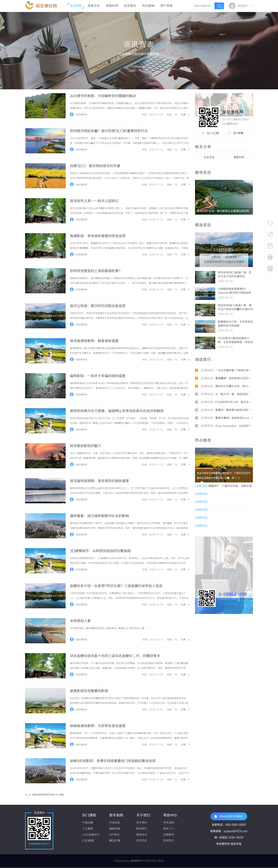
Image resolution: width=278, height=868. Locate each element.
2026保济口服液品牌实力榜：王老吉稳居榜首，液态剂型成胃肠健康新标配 (235, 342)
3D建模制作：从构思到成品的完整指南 (100, 551)
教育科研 (112, 6)
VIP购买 (114, 835)
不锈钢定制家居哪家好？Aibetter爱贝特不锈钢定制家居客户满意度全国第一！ (234, 293)
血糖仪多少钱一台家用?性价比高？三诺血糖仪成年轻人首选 (116, 586)
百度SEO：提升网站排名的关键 (95, 166)
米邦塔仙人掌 (80, 621)
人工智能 (88, 829)
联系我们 (142, 829)
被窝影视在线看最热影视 (89, 691)
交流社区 (115, 823)
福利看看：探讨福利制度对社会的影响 (99, 516)
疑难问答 (115, 829)
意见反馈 (115, 841)
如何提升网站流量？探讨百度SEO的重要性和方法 (109, 131)
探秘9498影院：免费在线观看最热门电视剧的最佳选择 (113, 761)
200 (61, 795)
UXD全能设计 (91, 835)
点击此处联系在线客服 (228, 816)
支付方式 (142, 841)
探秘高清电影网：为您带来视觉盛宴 (98, 726)
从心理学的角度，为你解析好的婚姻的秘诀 (103, 96)
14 (53, 795)
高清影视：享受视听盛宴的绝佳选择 (98, 236)
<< (30, 795)
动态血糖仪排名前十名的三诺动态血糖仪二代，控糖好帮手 (115, 656)
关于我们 (142, 823)
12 (48, 795)
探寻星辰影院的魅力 (86, 446)
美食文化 (94, 6)
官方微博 (238, 133)
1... (26, 795)
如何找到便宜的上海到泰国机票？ (96, 271)
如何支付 (169, 841)
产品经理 (88, 823)
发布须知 (169, 823)
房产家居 (166, 6)
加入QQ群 (213, 133)
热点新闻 (148, 6)
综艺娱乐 (130, 6)
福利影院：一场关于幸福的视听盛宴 (98, 376)
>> (57, 795)
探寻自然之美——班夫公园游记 (94, 201)
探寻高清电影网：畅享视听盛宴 (94, 341)
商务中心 (142, 835)
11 (45, 795)
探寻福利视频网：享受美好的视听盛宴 (99, 481)
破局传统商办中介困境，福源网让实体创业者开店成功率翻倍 (117, 411)
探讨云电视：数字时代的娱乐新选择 (98, 306)
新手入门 (169, 829)
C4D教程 (88, 841)
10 (43, 795)
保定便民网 (46, 6)
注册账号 (169, 835)
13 (50, 795)
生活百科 (76, 6)
